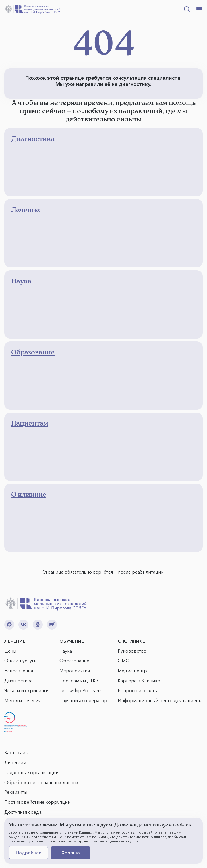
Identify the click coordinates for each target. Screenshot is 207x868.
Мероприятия (75, 671)
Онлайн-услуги (20, 661)
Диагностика (18, 681)
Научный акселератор (83, 700)
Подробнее (29, 853)
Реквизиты (16, 792)
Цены (10, 651)
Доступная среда (23, 812)
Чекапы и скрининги (26, 690)
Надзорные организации (31, 772)
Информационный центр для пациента (160, 700)
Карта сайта (17, 752)
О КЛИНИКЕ (132, 641)
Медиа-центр (132, 671)
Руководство (132, 651)
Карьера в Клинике (139, 681)
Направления (19, 671)
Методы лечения (22, 700)
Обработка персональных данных (41, 782)
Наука (66, 651)
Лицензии (15, 762)
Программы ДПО (79, 681)
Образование (74, 661)
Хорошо (71, 853)
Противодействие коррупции (37, 802)
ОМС (123, 661)
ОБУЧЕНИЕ (72, 641)
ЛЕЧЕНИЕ (15, 641)
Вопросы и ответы (138, 690)
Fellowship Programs (81, 690)
